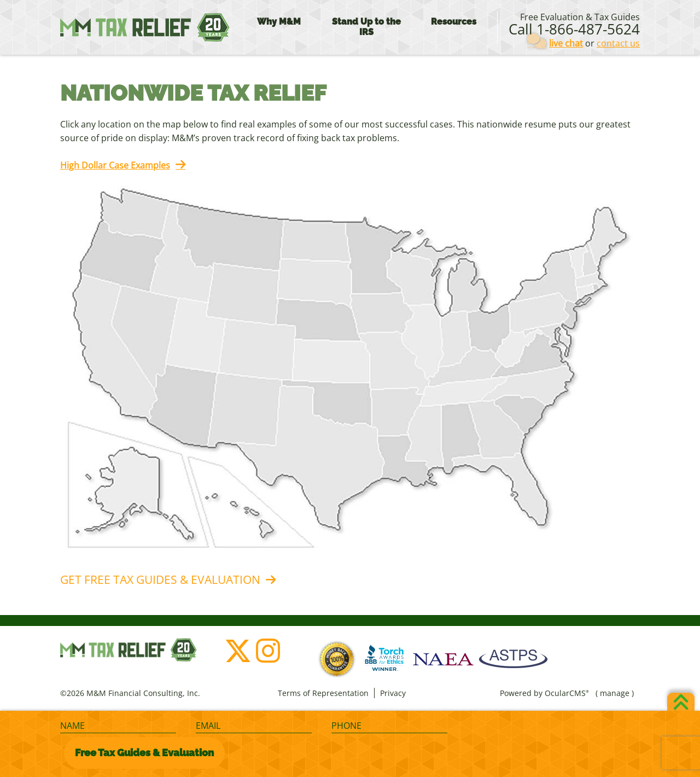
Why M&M (279, 22)
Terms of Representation (323, 693)
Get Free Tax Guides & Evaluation (160, 579)
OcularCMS (567, 693)
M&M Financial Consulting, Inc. (145, 27)
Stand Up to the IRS (366, 27)
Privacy (393, 693)
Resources (454, 22)
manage (615, 693)
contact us (618, 43)
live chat (566, 43)
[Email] (254, 726)
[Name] (118, 726)
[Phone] (389, 726)
